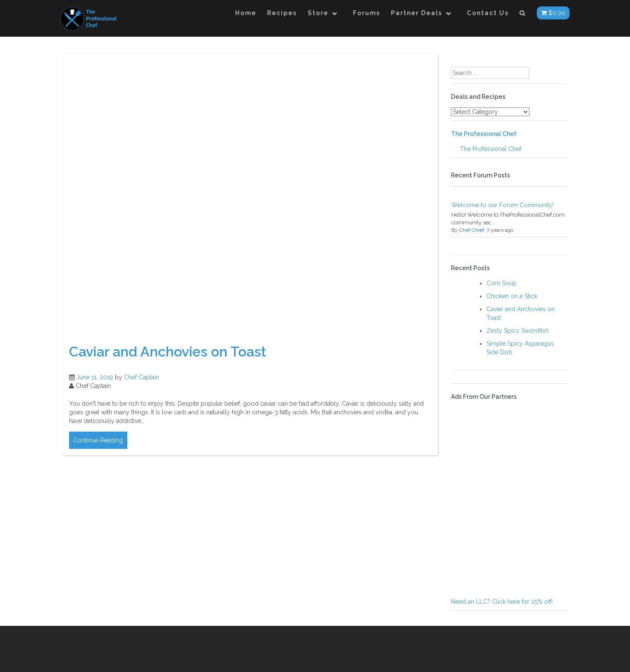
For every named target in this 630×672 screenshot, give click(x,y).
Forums (367, 13)
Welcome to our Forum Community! (502, 205)
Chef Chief (472, 230)
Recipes (282, 13)
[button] (523, 14)
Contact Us (488, 13)
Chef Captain (142, 377)
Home (246, 13)
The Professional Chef (484, 134)
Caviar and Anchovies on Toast (168, 352)
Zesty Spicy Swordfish (518, 331)
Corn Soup (501, 283)
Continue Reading (98, 440)
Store (318, 13)
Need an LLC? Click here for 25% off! (502, 602)
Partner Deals (417, 13)
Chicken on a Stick (512, 296)
